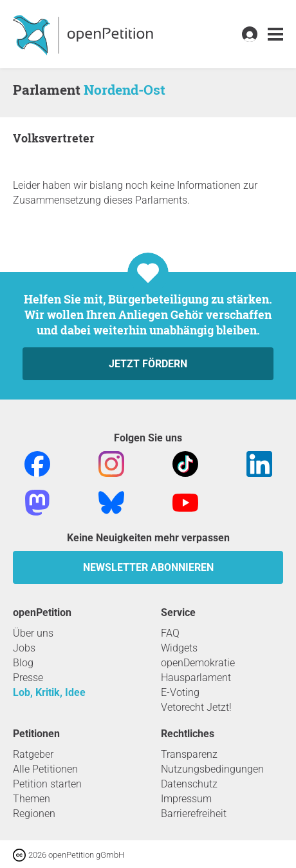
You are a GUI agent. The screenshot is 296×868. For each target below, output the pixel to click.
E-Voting (180, 692)
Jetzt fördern (148, 364)
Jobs (24, 648)
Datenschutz (189, 784)
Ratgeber (33, 754)
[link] (275, 34)
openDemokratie (198, 663)
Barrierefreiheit (194, 814)
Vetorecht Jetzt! (196, 707)
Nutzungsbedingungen (212, 769)
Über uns (33, 633)
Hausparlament (196, 678)
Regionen (34, 814)
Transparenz (189, 754)
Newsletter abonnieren (148, 567)
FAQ (170, 633)
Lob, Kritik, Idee (49, 692)
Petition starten (47, 784)
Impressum (186, 799)
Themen (32, 799)
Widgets (179, 648)
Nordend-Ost (125, 90)
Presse (28, 678)
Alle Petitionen (45, 769)
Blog (23, 663)
